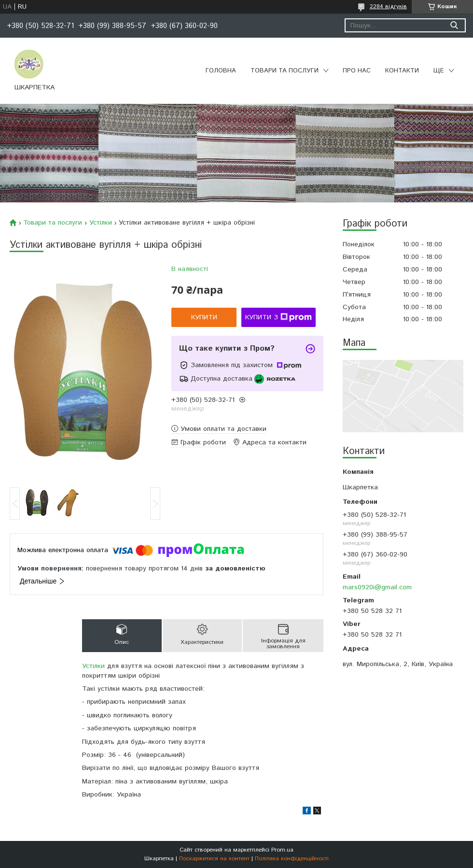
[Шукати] (454, 25)
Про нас (357, 71)
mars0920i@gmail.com (377, 587)
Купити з (278, 317)
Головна (221, 71)
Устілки (101, 223)
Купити (204, 317)
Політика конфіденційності (292, 859)
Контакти (402, 71)
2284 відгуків (388, 7)
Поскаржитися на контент (214, 859)
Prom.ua (282, 850)
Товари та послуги (285, 71)
